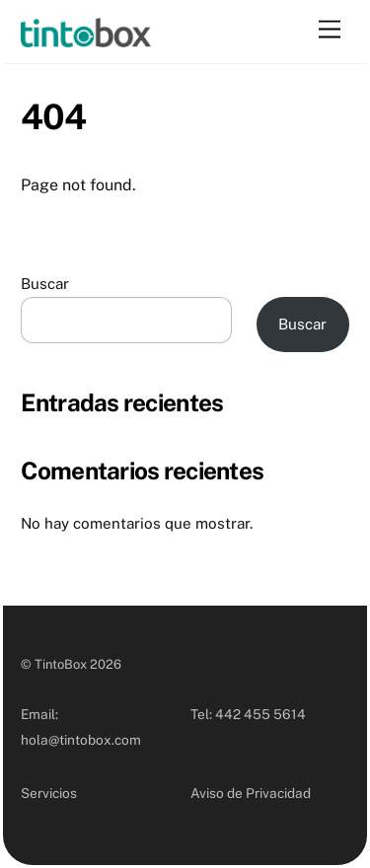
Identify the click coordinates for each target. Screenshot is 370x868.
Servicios (49, 793)
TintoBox (61, 664)
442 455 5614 (260, 714)
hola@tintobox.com (81, 740)
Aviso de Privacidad (251, 793)
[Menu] (330, 30)
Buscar (45, 284)
